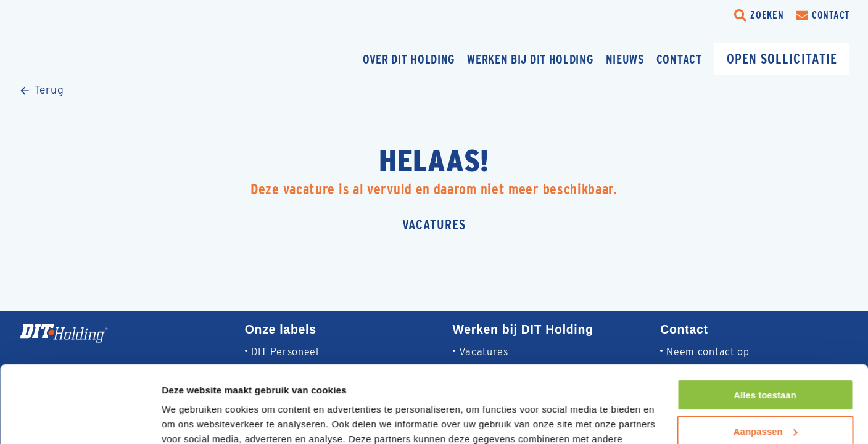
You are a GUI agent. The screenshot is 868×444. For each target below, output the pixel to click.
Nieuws (625, 59)
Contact (679, 59)
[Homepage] (108, 59)
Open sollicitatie (782, 59)
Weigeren (765, 399)
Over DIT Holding (409, 59)
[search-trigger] (759, 15)
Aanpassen (766, 363)
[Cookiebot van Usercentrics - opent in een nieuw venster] (80, 420)
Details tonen (191, 420)
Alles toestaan (765, 327)
